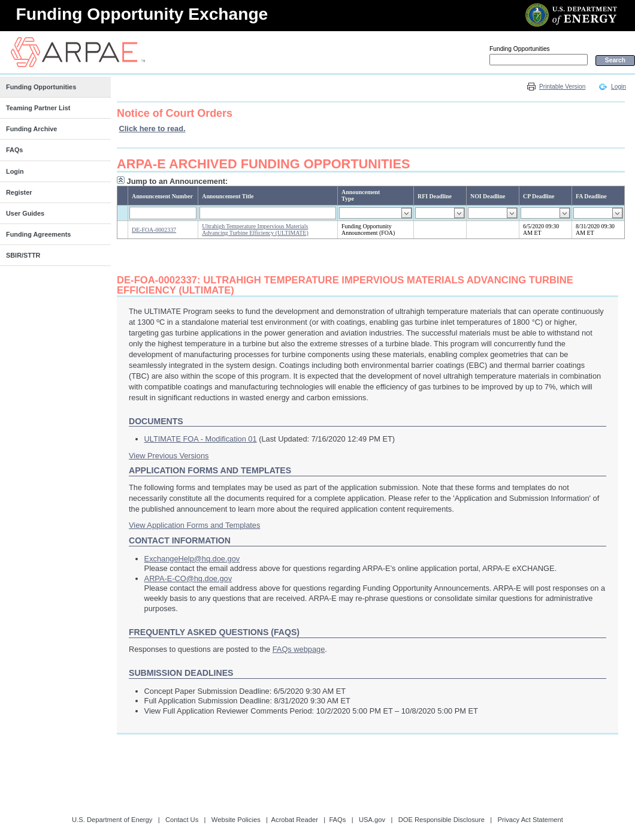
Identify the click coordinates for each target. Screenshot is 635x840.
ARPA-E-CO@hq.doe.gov (188, 578)
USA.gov (372, 820)
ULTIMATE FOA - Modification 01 (201, 439)
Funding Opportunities (520, 49)
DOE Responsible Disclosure (442, 820)
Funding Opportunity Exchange (142, 14)
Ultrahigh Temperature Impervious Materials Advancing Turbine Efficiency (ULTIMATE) (255, 229)
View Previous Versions (169, 456)
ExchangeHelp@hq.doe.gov (192, 559)
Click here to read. (152, 129)
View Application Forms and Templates (194, 525)
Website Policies (236, 820)
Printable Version (562, 87)
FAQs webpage (299, 649)
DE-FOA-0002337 (154, 230)
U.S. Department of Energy (112, 820)
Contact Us (182, 820)
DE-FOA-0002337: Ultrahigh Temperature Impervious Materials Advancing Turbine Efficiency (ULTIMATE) (345, 285)
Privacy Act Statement (530, 820)
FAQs (337, 820)
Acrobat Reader (295, 820)
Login (619, 87)
